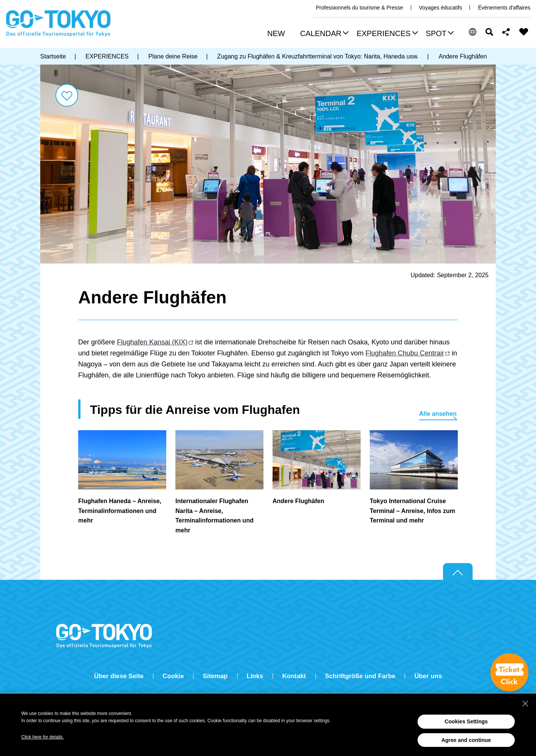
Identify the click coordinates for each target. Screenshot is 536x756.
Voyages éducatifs (441, 8)
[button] (324, 34)
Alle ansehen (438, 414)
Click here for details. (43, 737)
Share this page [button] (506, 32)
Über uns (428, 676)
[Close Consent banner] (525, 704)
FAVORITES (524, 32)
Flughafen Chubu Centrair (405, 353)
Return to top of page (458, 572)
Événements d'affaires (504, 8)
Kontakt (294, 676)
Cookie (173, 676)
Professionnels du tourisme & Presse (359, 8)
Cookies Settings (466, 721)
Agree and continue (466, 740)
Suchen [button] (489, 32)
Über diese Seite (119, 676)
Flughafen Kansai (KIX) (152, 342)
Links (255, 676)
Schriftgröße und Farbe (360, 676)
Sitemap (215, 676)
